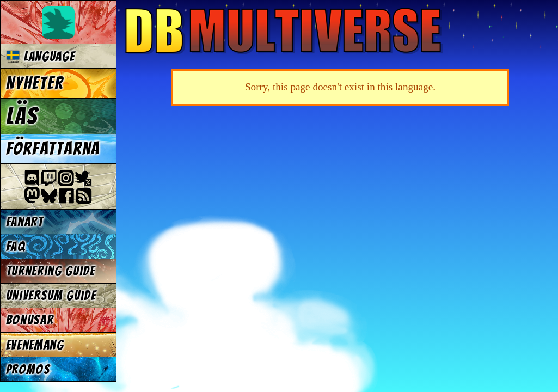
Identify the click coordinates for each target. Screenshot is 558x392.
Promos (28, 369)
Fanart (25, 222)
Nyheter (35, 83)
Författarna (53, 149)
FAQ (16, 246)
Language (41, 56)
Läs (22, 116)
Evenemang (35, 345)
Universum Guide (51, 295)
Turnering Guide (51, 271)
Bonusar (30, 320)
